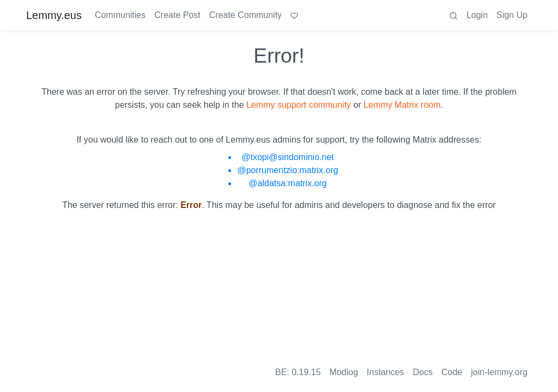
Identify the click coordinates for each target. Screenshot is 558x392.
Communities (120, 15)
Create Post (177, 15)
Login (477, 15)
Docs (423, 372)
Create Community (245, 15)
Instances (385, 372)
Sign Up (512, 15)
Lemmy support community (299, 105)
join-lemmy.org (499, 372)
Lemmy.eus (54, 15)
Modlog (344, 372)
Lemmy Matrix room (402, 105)
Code (452, 372)
